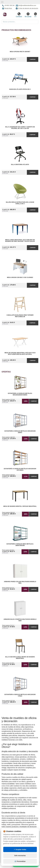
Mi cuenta (28, 15)
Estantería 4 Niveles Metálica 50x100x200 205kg (20, 432)
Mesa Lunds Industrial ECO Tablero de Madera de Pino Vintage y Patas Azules (20, 241)
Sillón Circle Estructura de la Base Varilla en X (20, 203)
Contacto (19, 15)
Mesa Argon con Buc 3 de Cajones (20, 277)
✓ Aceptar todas (20, 849)
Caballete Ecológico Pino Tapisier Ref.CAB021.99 (20, 316)
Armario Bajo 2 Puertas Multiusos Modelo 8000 (20, 620)
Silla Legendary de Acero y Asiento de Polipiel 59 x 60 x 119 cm (20, 128)
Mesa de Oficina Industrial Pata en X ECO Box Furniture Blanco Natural (20, 354)
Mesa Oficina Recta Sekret (20, 52)
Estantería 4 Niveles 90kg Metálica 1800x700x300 (20, 545)
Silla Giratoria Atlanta (20, 165)
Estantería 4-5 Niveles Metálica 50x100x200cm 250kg (20, 394)
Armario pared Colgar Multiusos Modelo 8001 (20, 582)
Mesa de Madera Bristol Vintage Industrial (20, 506)
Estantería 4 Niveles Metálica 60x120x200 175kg (20, 695)
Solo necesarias (20, 856)
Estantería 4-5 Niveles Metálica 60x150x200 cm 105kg (20, 469)
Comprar (33, 59)
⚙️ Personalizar (20, 861)
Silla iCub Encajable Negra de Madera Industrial (20, 658)
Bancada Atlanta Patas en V (20, 89)
